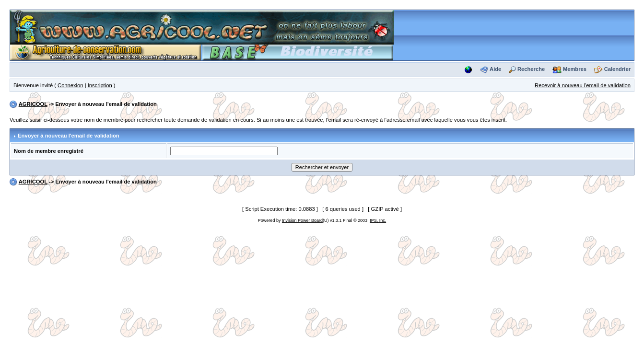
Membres (575, 69)
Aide (495, 69)
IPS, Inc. (378, 220)
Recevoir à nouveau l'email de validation (583, 85)
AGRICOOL (33, 104)
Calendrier (617, 69)
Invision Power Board (302, 220)
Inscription (100, 85)
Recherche (531, 69)
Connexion (70, 85)
